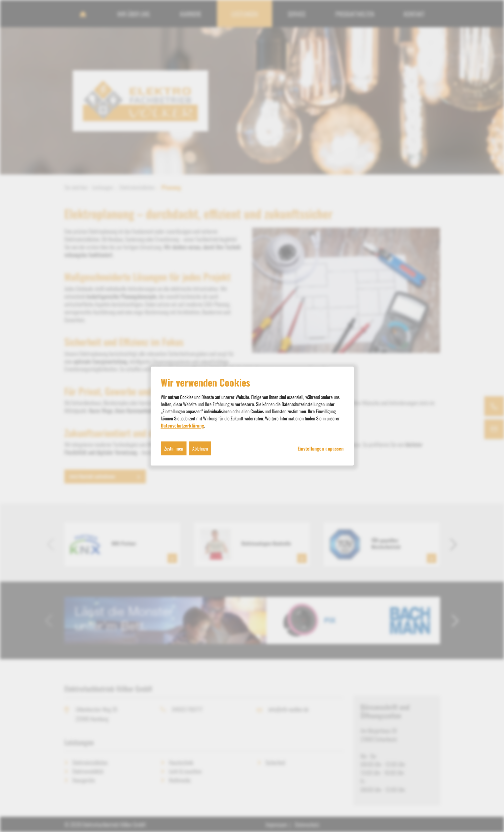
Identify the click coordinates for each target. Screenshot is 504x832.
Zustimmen (174, 448)
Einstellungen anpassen (321, 449)
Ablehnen (200, 448)
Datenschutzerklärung (182, 425)
